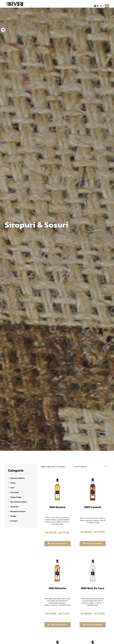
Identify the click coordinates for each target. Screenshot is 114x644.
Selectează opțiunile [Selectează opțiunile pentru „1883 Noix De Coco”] (94, 625)
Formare (14, 521)
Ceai (12, 488)
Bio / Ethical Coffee (19, 502)
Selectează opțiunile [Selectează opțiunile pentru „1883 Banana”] (59, 544)
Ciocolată (15, 492)
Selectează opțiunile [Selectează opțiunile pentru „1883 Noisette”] (59, 625)
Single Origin (16, 497)
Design (13, 516)
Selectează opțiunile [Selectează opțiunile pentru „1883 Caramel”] (94, 544)
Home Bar (15, 507)
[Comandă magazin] (90, 466)
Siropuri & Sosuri (18, 511)
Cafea (13, 483)
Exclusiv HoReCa (17, 478)
